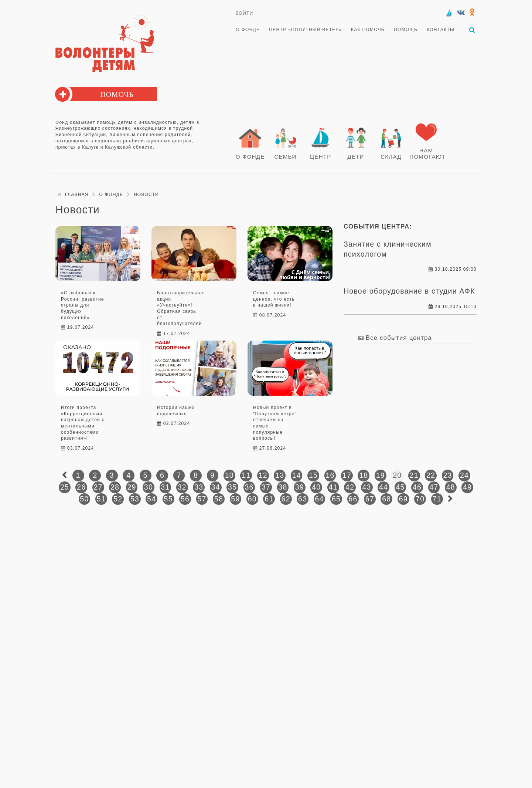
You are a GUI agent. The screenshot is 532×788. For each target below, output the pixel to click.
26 (81, 486)
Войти (245, 13)
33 (199, 486)
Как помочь (367, 30)
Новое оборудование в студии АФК (409, 290)
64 (319, 498)
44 (383, 486)
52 (118, 498)
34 (216, 486)
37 (266, 486)
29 (132, 486)
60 (252, 498)
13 (280, 474)
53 (135, 498)
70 (420, 498)
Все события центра (399, 337)
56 (185, 498)
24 (464, 474)
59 (235, 498)
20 (397, 474)
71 (437, 498)
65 (336, 498)
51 (101, 498)
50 (84, 498)
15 (313, 474)
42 (350, 486)
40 (316, 486)
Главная (77, 193)
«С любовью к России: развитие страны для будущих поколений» (83, 304)
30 (149, 486)
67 (370, 498)
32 (182, 486)
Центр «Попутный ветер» (305, 30)
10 (229, 474)
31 (165, 486)
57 (202, 498)
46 (417, 486)
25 (65, 486)
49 (467, 486)
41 (333, 486)
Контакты (439, 30)
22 (431, 474)
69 (403, 498)
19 (381, 474)
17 (347, 474)
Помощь (405, 30)
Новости (146, 193)
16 (330, 474)
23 (447, 474)
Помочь (117, 94)
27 (98, 486)
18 (364, 474)
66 (353, 498)
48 (451, 486)
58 (219, 498)
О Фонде (248, 30)
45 (400, 486)
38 (283, 486)
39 (300, 486)
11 (246, 474)
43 (367, 486)
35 (232, 486)
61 (269, 498)
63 (303, 498)
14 (297, 474)
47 (434, 486)
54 (151, 498)
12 (263, 474)
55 (168, 498)
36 (249, 486)
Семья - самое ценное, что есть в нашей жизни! (274, 298)
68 (386, 498)
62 (286, 498)
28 (115, 486)
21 (414, 474)
